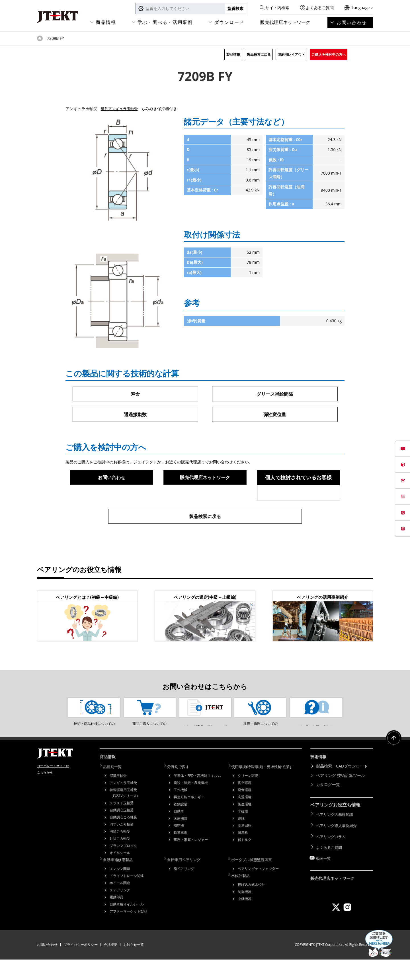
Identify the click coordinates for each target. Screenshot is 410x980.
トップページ (40, 38)
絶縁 (241, 840)
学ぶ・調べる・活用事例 (165, 22)
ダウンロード (229, 22)
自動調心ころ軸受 (123, 838)
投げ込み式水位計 (251, 904)
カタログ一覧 (328, 807)
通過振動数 (135, 415)
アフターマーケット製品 (128, 932)
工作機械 (181, 811)
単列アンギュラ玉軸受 (121, 109)
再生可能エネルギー (189, 818)
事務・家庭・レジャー (191, 861)
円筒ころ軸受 (120, 853)
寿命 (135, 394)
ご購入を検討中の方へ (329, 54)
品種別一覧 (115, 788)
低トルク (245, 861)
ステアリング (120, 910)
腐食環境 (245, 811)
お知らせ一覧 (134, 965)
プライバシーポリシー (81, 965)
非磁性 (243, 833)
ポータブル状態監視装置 (255, 880)
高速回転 (245, 847)
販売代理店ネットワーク (285, 22)
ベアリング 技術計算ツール (341, 798)
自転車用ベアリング (187, 880)
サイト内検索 (277, 8)
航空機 (179, 847)
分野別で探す (181, 788)
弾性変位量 (275, 415)
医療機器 (181, 840)
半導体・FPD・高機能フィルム (197, 797)
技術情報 (319, 779)
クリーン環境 (248, 797)
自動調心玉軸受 (122, 831)
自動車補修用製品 (121, 880)
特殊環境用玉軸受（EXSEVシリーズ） (125, 814)
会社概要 (110, 965)
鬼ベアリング (184, 889)
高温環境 (245, 818)
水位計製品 (243, 895)
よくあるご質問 (320, 8)
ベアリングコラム (332, 854)
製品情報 (233, 54)
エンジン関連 (120, 889)
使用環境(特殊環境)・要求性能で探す (266, 788)
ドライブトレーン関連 (127, 896)
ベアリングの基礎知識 (336, 836)
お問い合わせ (352, 22)
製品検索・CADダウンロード (342, 788)
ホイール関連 (120, 903)
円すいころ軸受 (122, 846)
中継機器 (245, 918)
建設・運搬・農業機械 (191, 804)
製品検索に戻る (259, 54)
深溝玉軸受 (118, 797)
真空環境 (245, 804)
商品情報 (106, 22)
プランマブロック (123, 867)
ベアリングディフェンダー (258, 889)
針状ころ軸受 (120, 860)
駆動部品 (116, 918)
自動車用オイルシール (127, 925)
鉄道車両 (181, 854)
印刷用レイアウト (291, 54)
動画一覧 (324, 873)
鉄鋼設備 (181, 825)
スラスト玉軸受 (122, 824)
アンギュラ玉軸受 (123, 804)
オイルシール (120, 874)
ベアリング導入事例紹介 (338, 845)
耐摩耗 (243, 854)
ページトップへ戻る (393, 762)
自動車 (179, 833)
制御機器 (245, 911)
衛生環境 (245, 825)
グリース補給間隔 (275, 394)
